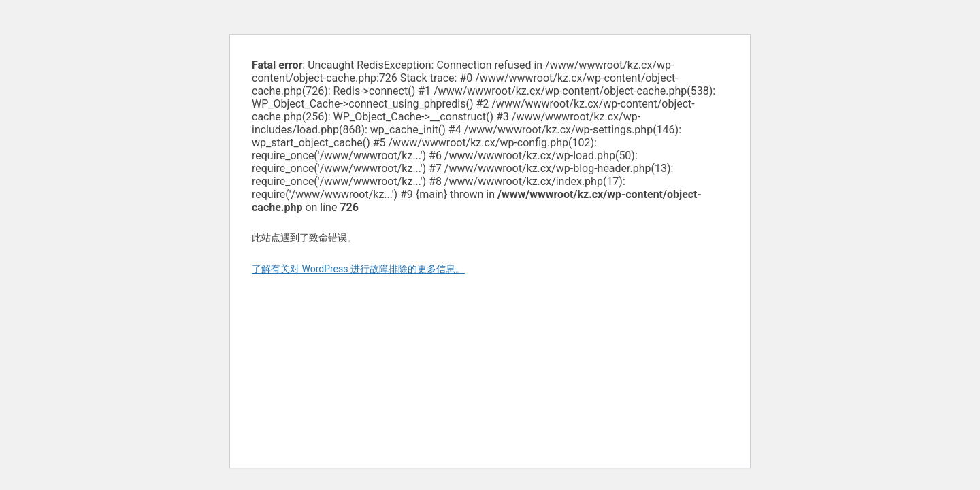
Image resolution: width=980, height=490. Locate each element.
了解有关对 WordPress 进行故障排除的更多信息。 (358, 269)
